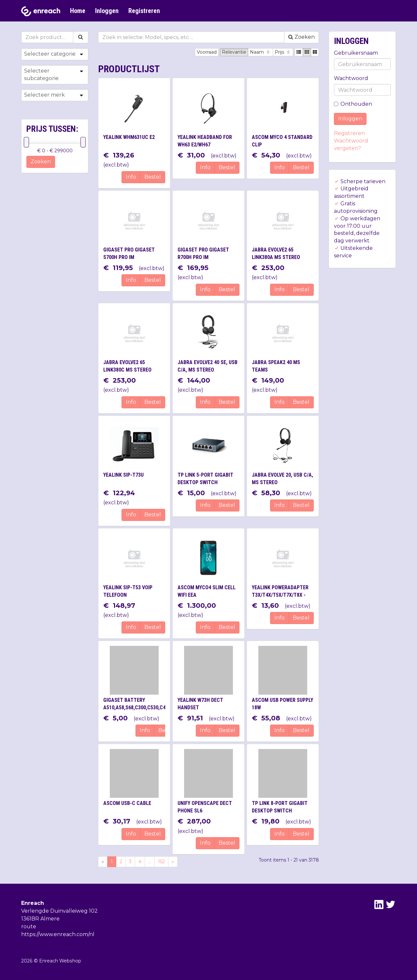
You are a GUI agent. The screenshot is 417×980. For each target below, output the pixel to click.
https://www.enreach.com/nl (58, 934)
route (29, 926)
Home (78, 11)
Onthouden (353, 104)
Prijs (283, 52)
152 (161, 862)
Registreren (144, 11)
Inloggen (107, 11)
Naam (260, 52)
